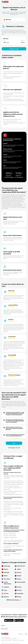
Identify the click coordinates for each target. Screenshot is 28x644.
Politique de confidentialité (6, 640)
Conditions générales (5, 637)
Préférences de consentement (19, 640)
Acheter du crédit (14, 49)
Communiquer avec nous (14, 448)
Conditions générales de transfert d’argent (9, 639)
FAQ (14, 443)
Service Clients (4, 629)
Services (3, 626)
